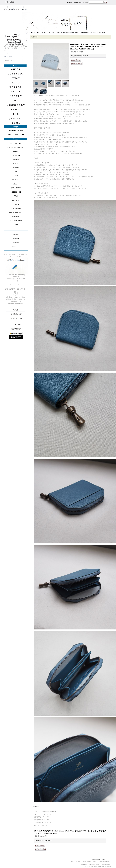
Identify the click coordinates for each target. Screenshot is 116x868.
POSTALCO (16, 200)
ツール (38, 33)
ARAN (16, 196)
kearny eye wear (16, 212)
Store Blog (16, 235)
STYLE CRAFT (16, 188)
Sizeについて (16, 247)
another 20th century (16, 147)
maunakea (16, 180)
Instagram (16, 239)
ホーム (31, 33)
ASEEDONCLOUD (16, 192)
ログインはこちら (17, 318)
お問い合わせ (78, 2)
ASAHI (16, 225)
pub (16, 172)
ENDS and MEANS (16, 221)
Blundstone (16, 155)
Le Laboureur (16, 208)
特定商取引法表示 (17, 329)
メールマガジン (17, 324)
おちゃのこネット (105, 860)
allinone (16, 216)
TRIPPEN (16, 204)
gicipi (16, 184)
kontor (16, 164)
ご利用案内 (69, 2)
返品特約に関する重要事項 (79, 56)
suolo (16, 176)
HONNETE (16, 168)
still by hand (16, 143)
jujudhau (16, 160)
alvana (16, 152)
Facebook (16, 243)
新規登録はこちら (17, 314)
